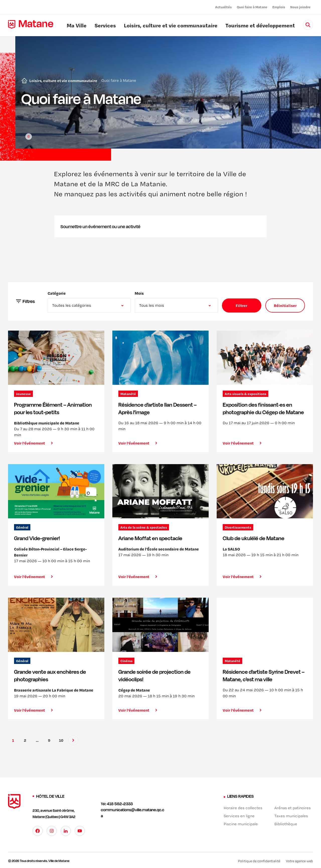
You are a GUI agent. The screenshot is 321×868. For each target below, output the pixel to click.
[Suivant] (73, 740)
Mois (139, 293)
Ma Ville (77, 26)
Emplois (279, 7)
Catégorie (57, 293)
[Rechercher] (308, 25)
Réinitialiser (285, 305)
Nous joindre (300, 7)
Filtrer (242, 305)
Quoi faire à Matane (252, 7)
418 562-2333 (120, 804)
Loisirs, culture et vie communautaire (171, 26)
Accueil (23, 81)
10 (61, 740)
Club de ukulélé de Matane (254, 538)
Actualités (223, 7)
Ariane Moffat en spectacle (150, 538)
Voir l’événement (29, 443)
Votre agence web (299, 861)
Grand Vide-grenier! (37, 538)
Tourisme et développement (260, 26)
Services (105, 26)
